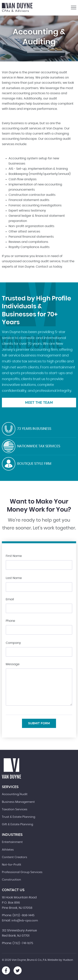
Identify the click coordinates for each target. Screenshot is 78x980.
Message (13, 664)
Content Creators (15, 857)
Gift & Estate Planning (17, 824)
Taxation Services (15, 809)
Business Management (18, 802)
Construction (11, 880)
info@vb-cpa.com (25, 921)
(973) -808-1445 (24, 915)
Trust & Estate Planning (19, 817)
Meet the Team (39, 402)
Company (13, 643)
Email (10, 599)
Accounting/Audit (15, 794)
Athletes (8, 850)
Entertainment (12, 842)
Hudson (68, 960)
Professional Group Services (22, 872)
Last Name (14, 578)
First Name (14, 556)
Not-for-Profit (12, 865)
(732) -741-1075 (23, 943)
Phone (10, 621)
